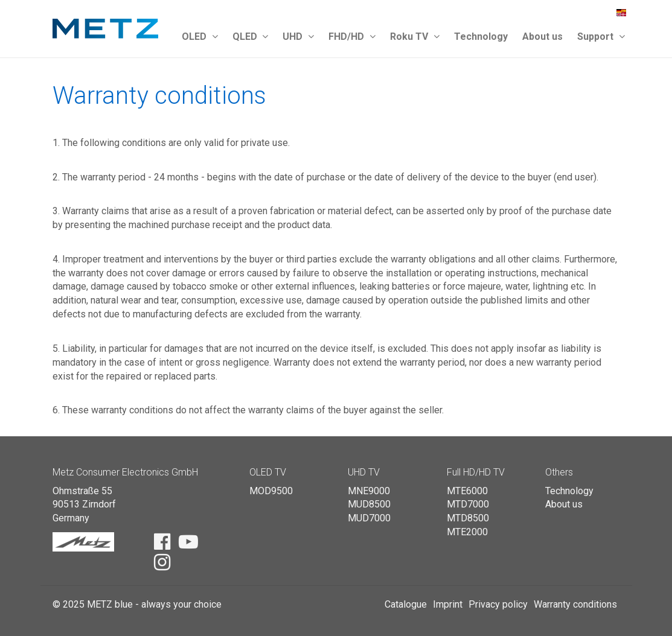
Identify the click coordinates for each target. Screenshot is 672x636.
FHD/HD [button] (352, 37)
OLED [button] (200, 37)
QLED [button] (251, 37)
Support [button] (601, 37)
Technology (481, 37)
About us (542, 37)
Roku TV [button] (415, 37)
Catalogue (406, 604)
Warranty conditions (575, 604)
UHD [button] (298, 37)
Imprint (448, 604)
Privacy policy (498, 604)
